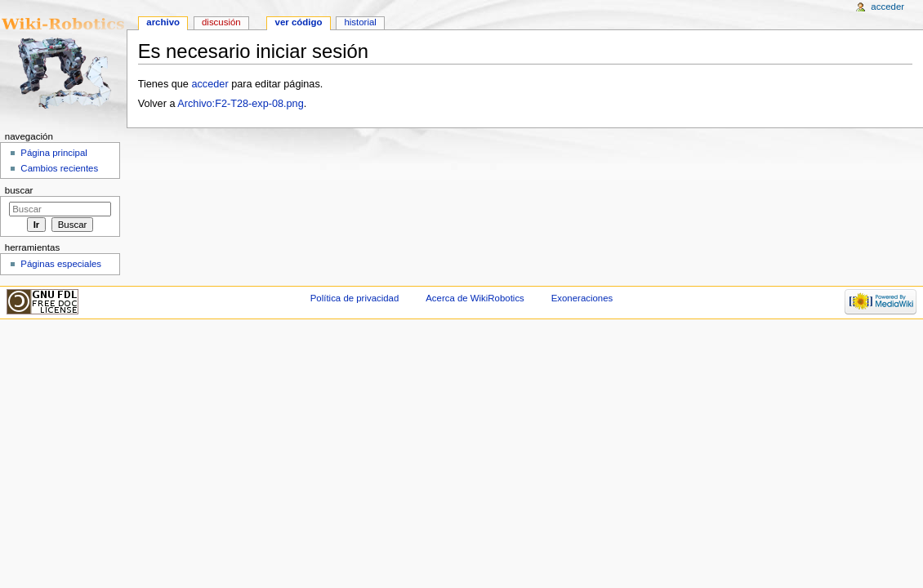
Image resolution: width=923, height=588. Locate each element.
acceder (210, 84)
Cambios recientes (59, 168)
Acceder (887, 7)
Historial (360, 22)
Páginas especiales (61, 264)
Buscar (19, 190)
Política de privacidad (355, 298)
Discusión (221, 22)
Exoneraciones (582, 298)
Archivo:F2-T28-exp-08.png (240, 104)
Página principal (54, 153)
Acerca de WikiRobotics (475, 298)
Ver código (299, 22)
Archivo (163, 22)
